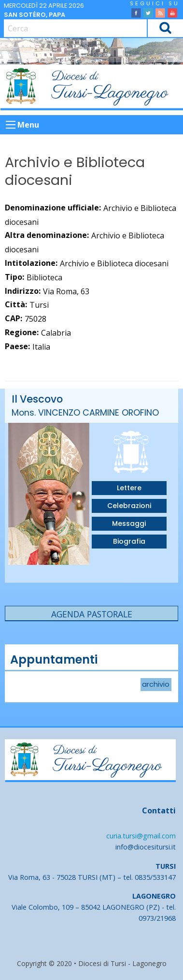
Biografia (129, 541)
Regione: (22, 332)
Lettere (129, 488)
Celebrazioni (129, 506)
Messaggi (129, 523)
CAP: (14, 318)
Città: (16, 304)
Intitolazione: (31, 263)
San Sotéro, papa (35, 15)
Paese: (17, 346)
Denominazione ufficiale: (53, 208)
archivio (156, 685)
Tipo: (14, 277)
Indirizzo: (23, 291)
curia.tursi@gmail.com (141, 836)
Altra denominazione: (47, 235)
